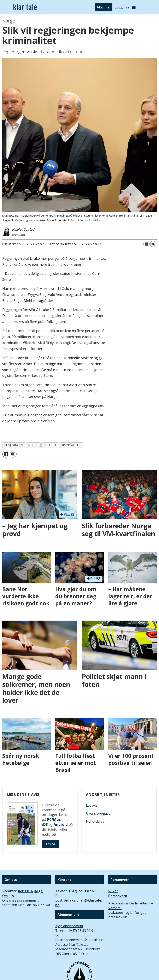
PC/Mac (54, 819)
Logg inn (122, 7)
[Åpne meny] (134, 7)
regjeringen (14, 445)
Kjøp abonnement (69, 926)
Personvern (118, 896)
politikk (50, 445)
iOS (45, 824)
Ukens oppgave (98, 813)
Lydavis (92, 805)
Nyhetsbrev (95, 821)
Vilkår (113, 891)
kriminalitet (71, 445)
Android (61, 824)
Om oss (8, 896)
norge (33, 445)
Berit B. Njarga (30, 891)
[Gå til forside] (25, 7)
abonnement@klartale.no (84, 940)
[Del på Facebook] (147, 244)
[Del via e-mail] (153, 244)
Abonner (104, 7)
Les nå (50, 844)
